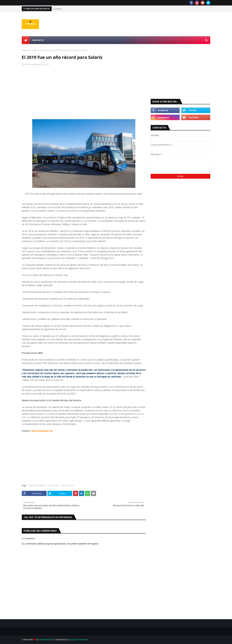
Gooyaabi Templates (78, 640)
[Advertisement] (84, 93)
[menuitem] (26, 40)
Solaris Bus (53, 485)
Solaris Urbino (44, 50)
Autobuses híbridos (38, 485)
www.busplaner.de (42, 431)
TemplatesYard (46, 640)
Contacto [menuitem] (38, 40)
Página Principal (29, 50)
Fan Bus (28, 64)
